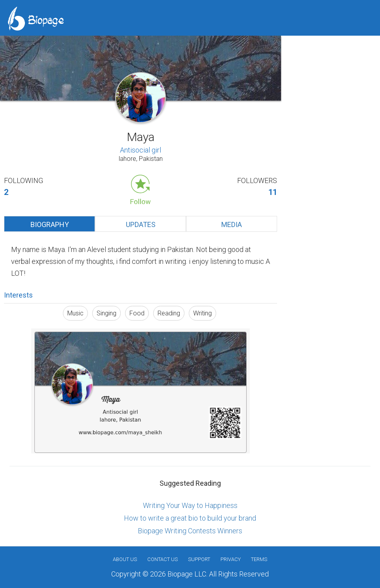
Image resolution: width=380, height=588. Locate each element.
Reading (169, 313)
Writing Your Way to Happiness (190, 505)
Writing (202, 313)
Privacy (231, 559)
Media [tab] (232, 224)
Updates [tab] (141, 224)
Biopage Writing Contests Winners (190, 531)
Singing (106, 313)
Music (75, 313)
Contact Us (162, 559)
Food (137, 313)
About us (125, 559)
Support (199, 559)
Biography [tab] (50, 224)
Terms (259, 559)
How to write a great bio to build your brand (190, 518)
